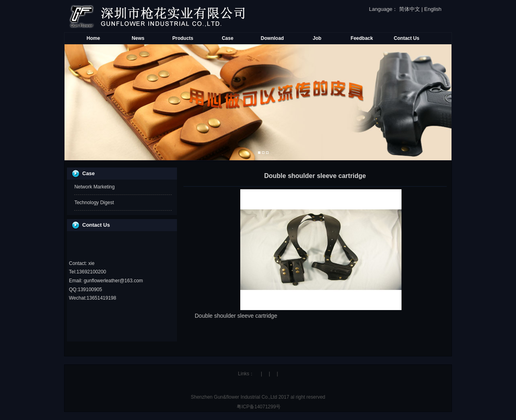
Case (228, 38)
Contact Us (407, 38)
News (138, 38)
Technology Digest (94, 203)
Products (183, 38)
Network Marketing (94, 187)
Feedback (362, 38)
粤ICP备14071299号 (258, 407)
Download (272, 38)
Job (317, 38)
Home (93, 38)
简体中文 (410, 9)
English (433, 9)
